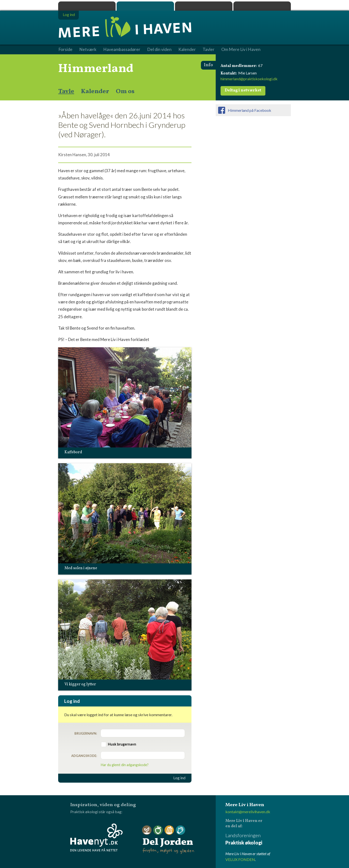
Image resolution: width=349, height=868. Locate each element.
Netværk (88, 49)
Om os (125, 91)
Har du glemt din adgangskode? (125, 765)
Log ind (179, 778)
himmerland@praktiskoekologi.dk (249, 79)
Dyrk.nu (204, 6)
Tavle (66, 91)
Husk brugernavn (122, 744)
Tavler (209, 49)
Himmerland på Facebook (250, 110)
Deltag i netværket (243, 90)
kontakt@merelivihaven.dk (248, 812)
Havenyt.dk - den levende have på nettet (96, 837)
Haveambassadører (122, 49)
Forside (65, 49)
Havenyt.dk (262, 6)
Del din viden (159, 49)
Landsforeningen (258, 839)
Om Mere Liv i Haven (241, 49)
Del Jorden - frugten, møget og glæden (168, 840)
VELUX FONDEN (240, 859)
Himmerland (96, 69)
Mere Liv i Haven (145, 6)
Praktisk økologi (87, 6)
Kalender (95, 91)
